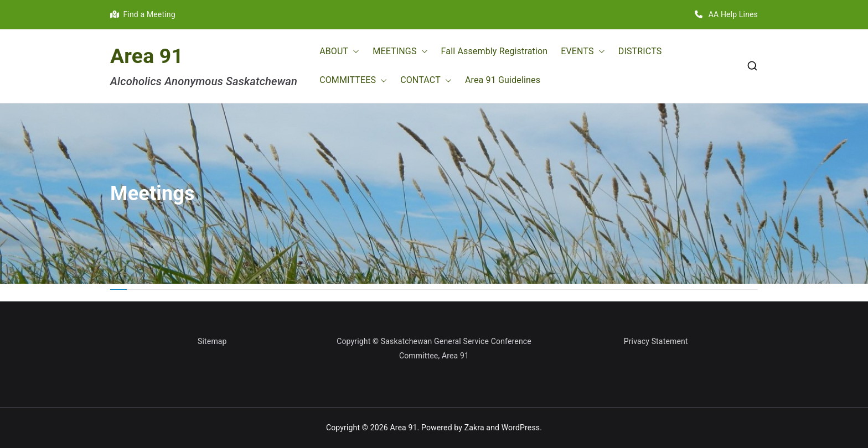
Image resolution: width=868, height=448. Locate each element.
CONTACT (426, 80)
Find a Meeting (143, 14)
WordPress (521, 428)
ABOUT (339, 52)
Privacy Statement (656, 341)
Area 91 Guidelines (503, 80)
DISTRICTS (640, 51)
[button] (354, 52)
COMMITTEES (353, 80)
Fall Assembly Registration (495, 51)
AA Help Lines (726, 14)
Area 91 (147, 56)
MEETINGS (400, 52)
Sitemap (212, 341)
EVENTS (583, 52)
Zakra (474, 428)
